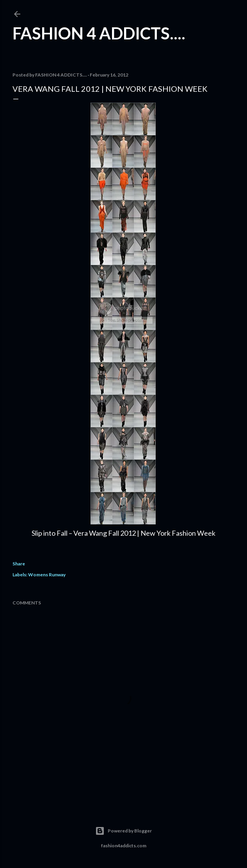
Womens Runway (47, 575)
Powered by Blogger (123, 831)
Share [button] (19, 564)
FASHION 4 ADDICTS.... (99, 33)
